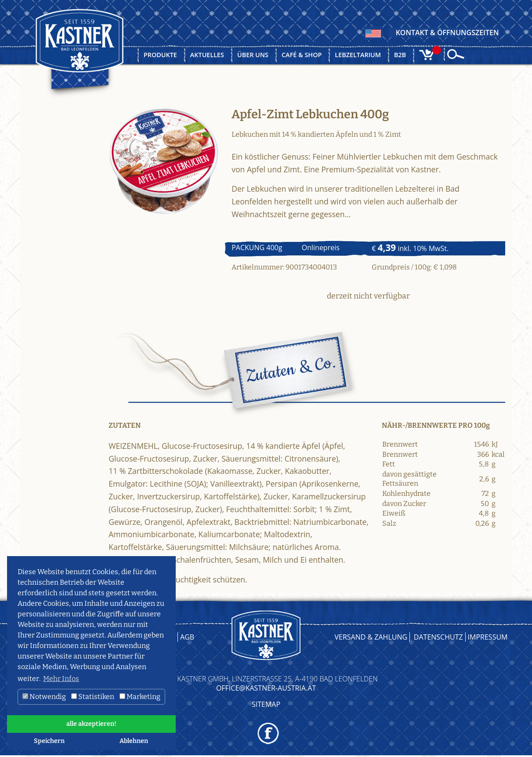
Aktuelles (207, 55)
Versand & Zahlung (371, 637)
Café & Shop (302, 55)
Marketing (140, 697)
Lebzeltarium (358, 55)
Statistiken (93, 697)
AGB (187, 637)
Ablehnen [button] (134, 741)
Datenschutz (438, 637)
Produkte (160, 55)
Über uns (253, 55)
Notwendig (44, 697)
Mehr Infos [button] (61, 679)
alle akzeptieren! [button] (91, 724)
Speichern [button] (49, 741)
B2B (400, 55)
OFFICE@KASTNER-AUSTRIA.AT (266, 688)
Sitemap (266, 704)
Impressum (488, 637)
